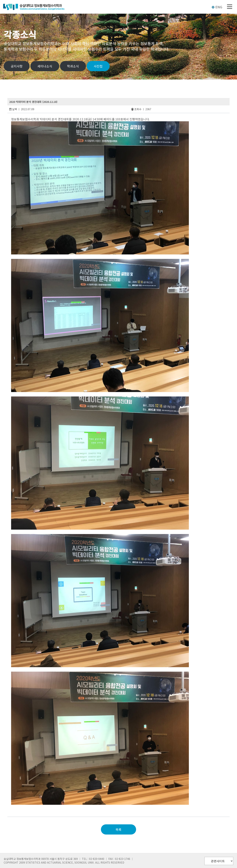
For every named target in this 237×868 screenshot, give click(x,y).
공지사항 (17, 66)
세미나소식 (45, 66)
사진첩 (98, 66)
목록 (118, 829)
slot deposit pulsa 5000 (29, 811)
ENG (217, 7)
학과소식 (73, 66)
